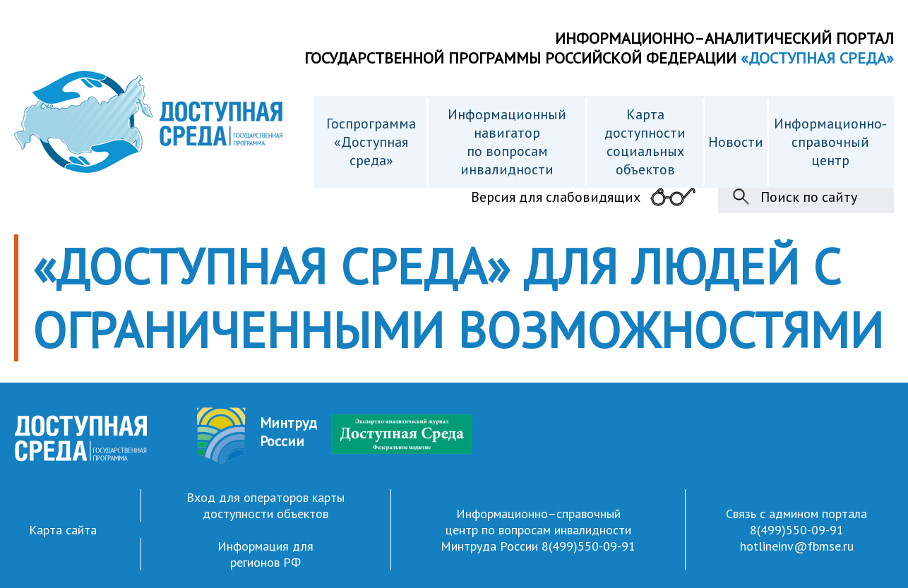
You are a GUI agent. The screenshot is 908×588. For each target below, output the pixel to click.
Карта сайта (63, 530)
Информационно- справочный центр (830, 142)
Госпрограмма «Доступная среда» (371, 142)
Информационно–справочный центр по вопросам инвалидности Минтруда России (536, 530)
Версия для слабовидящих (556, 197)
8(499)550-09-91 (589, 546)
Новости (736, 142)
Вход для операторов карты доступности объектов (265, 505)
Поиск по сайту (809, 197)
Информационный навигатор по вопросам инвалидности (507, 142)
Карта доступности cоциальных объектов (645, 142)
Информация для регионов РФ (265, 554)
